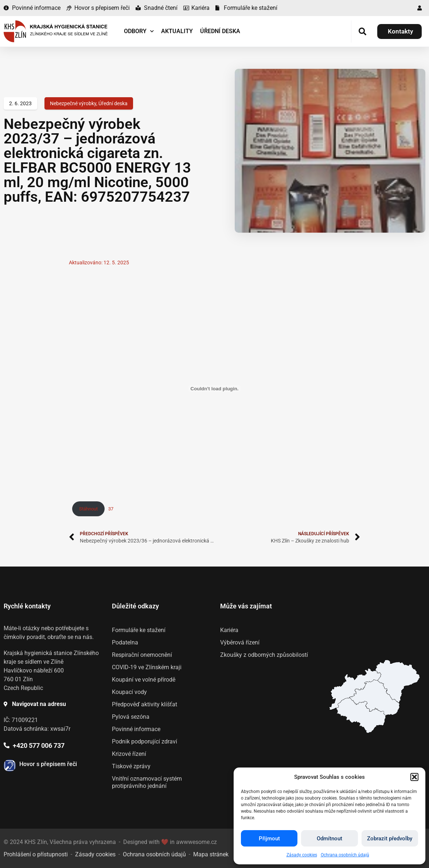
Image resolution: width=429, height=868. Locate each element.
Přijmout (269, 839)
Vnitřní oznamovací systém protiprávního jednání (147, 782)
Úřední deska (220, 31)
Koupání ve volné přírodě (144, 680)
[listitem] (361, 715)
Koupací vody (129, 692)
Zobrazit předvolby (390, 839)
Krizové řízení (129, 754)
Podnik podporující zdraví (145, 741)
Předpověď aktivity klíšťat (145, 704)
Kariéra (229, 630)
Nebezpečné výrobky (73, 103)
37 (111, 509)
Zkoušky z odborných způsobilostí (264, 655)
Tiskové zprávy (131, 766)
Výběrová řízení (240, 642)
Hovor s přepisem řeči (48, 764)
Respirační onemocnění (142, 655)
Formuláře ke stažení (139, 630)
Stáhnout (88, 509)
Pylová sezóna (131, 717)
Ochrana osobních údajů (345, 855)
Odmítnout (329, 839)
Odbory (139, 31)
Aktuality (177, 31)
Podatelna (125, 642)
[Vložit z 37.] (215, 388)
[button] (414, 777)
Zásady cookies (302, 855)
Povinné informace (136, 729)
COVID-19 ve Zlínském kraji (147, 667)
